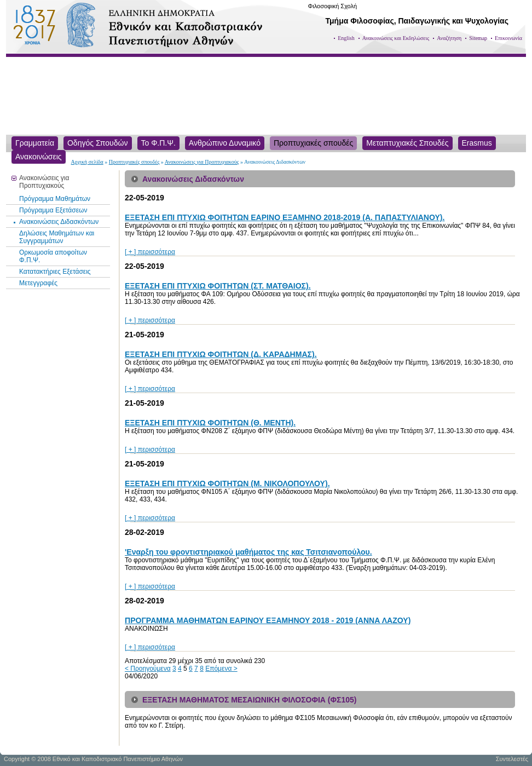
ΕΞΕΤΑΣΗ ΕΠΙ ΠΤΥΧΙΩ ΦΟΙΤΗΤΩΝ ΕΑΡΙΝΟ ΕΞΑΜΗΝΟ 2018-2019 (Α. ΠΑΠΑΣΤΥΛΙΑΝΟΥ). (285, 217)
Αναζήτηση (449, 38)
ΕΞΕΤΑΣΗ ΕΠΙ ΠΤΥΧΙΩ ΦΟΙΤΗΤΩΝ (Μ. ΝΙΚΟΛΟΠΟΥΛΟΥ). (227, 483)
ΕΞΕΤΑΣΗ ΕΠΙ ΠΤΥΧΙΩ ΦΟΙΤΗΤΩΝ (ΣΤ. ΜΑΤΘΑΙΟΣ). (218, 286)
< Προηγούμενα (148, 669)
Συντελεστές (512, 759)
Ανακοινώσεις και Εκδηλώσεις (396, 38)
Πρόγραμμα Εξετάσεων (53, 210)
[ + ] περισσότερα (150, 252)
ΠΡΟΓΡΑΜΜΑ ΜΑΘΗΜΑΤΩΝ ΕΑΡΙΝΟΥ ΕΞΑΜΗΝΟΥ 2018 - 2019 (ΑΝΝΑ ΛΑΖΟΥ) (268, 620)
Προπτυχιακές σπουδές (134, 162)
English (346, 38)
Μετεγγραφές (38, 283)
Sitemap (478, 38)
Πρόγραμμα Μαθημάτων (55, 199)
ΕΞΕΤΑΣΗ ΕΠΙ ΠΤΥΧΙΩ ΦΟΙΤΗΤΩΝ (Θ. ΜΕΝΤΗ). (210, 423)
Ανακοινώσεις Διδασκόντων (59, 222)
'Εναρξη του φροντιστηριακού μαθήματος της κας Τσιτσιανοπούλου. (248, 552)
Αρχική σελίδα (87, 162)
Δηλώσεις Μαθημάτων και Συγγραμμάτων (57, 237)
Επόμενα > (221, 669)
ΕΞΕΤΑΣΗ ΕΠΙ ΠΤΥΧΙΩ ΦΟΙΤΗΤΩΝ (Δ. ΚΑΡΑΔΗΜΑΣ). (221, 354)
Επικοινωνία (508, 38)
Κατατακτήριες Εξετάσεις (55, 272)
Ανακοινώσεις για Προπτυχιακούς (202, 162)
